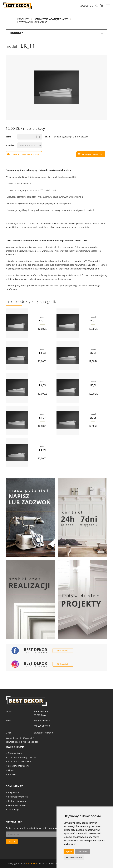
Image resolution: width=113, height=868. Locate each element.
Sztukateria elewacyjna (19, 762)
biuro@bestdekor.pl (44, 733)
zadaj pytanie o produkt (25, 154)
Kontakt (12, 774)
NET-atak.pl (32, 863)
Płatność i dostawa (17, 801)
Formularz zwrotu (17, 805)
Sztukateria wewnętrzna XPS (22, 757)
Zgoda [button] (69, 852)
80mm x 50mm (28, 145)
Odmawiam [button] (82, 852)
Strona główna (15, 753)
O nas (11, 770)
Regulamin (14, 792)
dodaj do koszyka (92, 154)
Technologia (14, 810)
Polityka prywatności (18, 797)
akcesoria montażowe (19, 766)
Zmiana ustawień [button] (74, 858)
